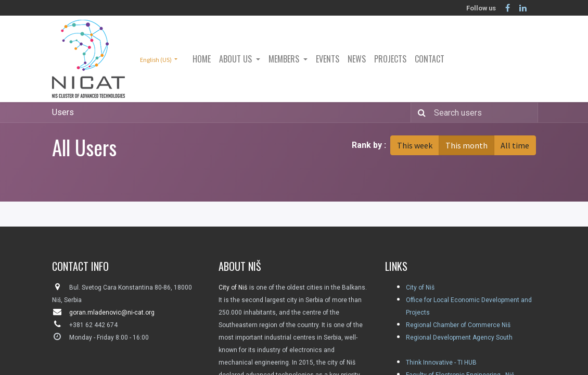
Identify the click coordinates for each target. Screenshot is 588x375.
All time (515, 145)
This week (415, 145)
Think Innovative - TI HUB (441, 362)
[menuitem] (202, 59)
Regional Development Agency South (459, 337)
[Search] (420, 113)
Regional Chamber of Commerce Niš (458, 325)
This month (466, 145)
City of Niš (420, 287)
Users (63, 112)
